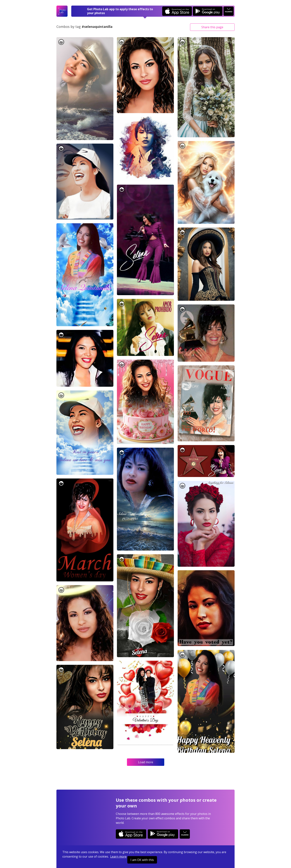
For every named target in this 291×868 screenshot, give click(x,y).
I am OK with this (142, 860)
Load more (146, 762)
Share (212, 27)
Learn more (118, 856)
